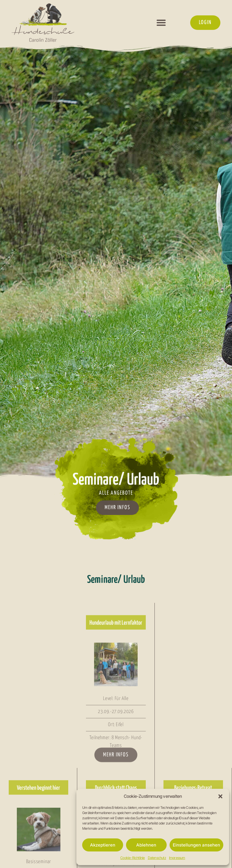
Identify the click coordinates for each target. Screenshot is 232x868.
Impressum (177, 858)
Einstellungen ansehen (196, 845)
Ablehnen (146, 845)
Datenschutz (157, 858)
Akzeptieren (103, 845)
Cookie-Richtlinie (132, 858)
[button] (220, 796)
